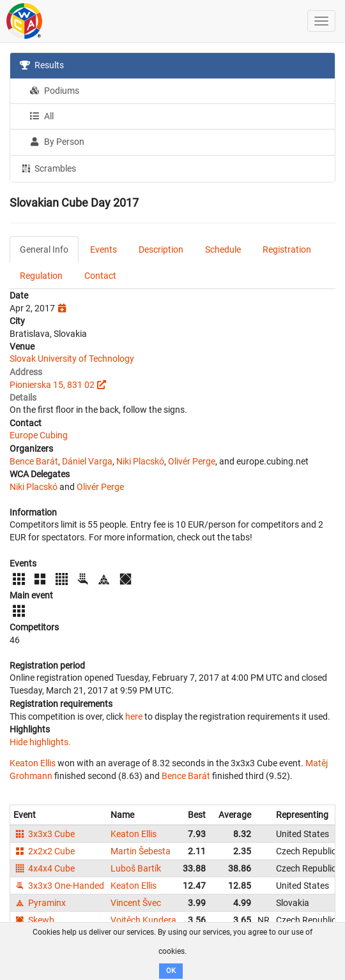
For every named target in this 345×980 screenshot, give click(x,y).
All (42, 116)
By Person (57, 142)
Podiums (54, 91)
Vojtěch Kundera (143, 920)
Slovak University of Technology (72, 359)
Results (42, 65)
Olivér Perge (192, 461)
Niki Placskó (140, 461)
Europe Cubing (39, 435)
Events (103, 249)
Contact (100, 276)
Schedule (223, 249)
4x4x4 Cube (44, 868)
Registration (287, 249)
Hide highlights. (40, 742)
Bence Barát (34, 461)
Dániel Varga (87, 461)
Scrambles (48, 168)
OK (171, 971)
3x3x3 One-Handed (59, 886)
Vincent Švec (136, 903)
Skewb (34, 920)
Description (161, 249)
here (134, 716)
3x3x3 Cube (44, 834)
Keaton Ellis (33, 763)
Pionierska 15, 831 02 (52, 385)
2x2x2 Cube (44, 851)
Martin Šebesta (141, 851)
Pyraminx (40, 903)
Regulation (41, 276)
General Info (44, 249)
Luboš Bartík (136, 868)
